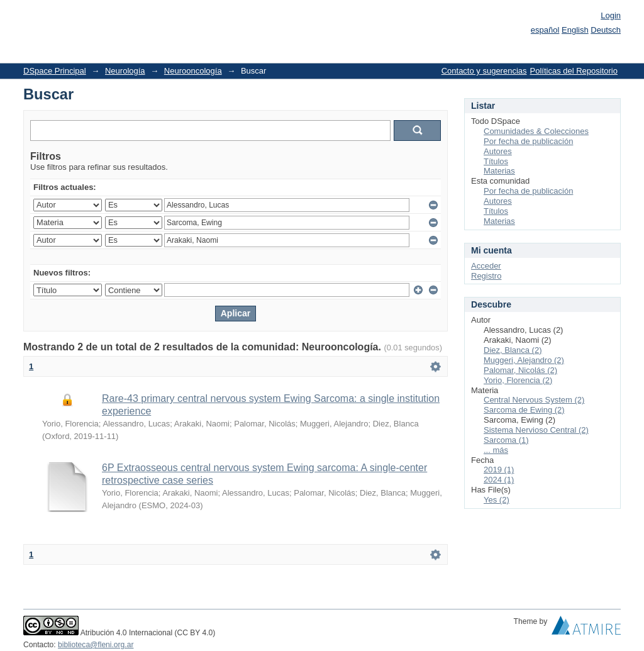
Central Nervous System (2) (534, 400)
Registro (486, 276)
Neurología (125, 71)
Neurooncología (193, 71)
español (545, 30)
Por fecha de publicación (528, 141)
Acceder (486, 266)
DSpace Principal (55, 71)
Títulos (496, 161)
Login (611, 15)
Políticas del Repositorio (574, 71)
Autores (498, 151)
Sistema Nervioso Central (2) (536, 430)
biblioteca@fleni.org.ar (96, 645)
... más (496, 450)
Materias (499, 171)
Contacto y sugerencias (484, 71)
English (575, 30)
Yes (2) (497, 500)
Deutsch (606, 30)
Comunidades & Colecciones (536, 131)
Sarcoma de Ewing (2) (524, 410)
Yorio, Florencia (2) (518, 380)
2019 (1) (499, 470)
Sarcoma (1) (506, 440)
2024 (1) (499, 480)
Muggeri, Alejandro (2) (524, 360)
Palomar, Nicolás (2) (520, 370)
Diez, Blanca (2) (513, 350)
